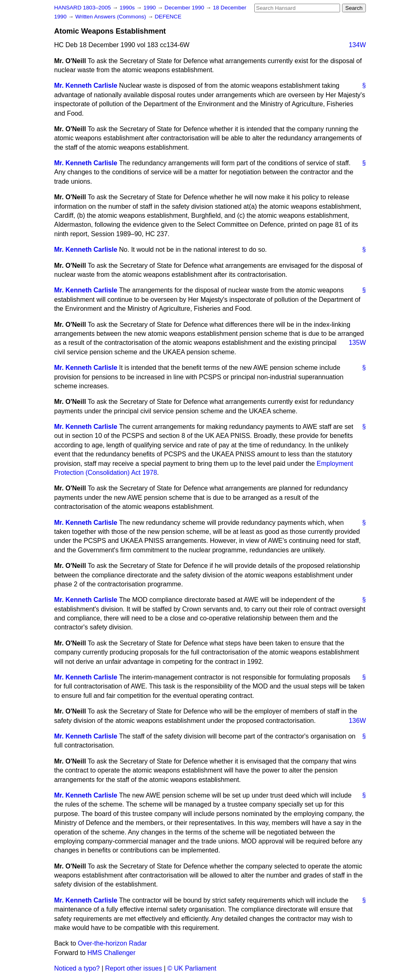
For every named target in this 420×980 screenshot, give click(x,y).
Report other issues (134, 968)
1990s (128, 8)
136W (357, 721)
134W (357, 45)
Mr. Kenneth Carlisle (86, 85)
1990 (151, 8)
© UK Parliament (192, 968)
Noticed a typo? (77, 968)
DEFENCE (168, 17)
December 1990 (185, 8)
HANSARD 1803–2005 (82, 8)
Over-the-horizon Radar (112, 943)
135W (357, 343)
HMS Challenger (111, 953)
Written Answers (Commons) (111, 17)
